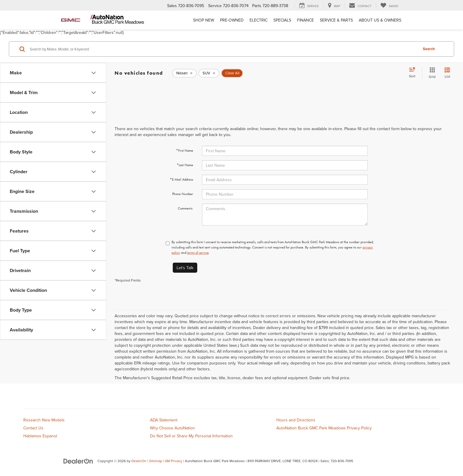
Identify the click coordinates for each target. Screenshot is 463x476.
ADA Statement (164, 420)
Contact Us (33, 428)
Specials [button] (282, 20)
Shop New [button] (204, 20)
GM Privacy (173, 461)
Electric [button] (259, 20)
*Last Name (185, 165)
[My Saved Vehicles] (389, 6)
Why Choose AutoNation (172, 428)
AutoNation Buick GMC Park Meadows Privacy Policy (324, 428)
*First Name (185, 151)
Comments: (185, 208)
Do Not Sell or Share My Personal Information (191, 436)
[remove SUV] (209, 73)
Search (429, 49)
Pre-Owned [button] (232, 20)
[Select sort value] (414, 73)
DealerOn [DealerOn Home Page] (139, 461)
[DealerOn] (78, 461)
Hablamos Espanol (40, 436)
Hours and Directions (296, 420)
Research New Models (44, 420)
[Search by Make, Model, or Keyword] (223, 49)
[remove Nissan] (184, 73)
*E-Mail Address (181, 179)
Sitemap (156, 461)
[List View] (447, 73)
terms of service (198, 253)
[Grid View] (431, 73)
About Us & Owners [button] (380, 20)
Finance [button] (305, 20)
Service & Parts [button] (336, 20)
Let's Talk (185, 268)
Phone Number (183, 194)
